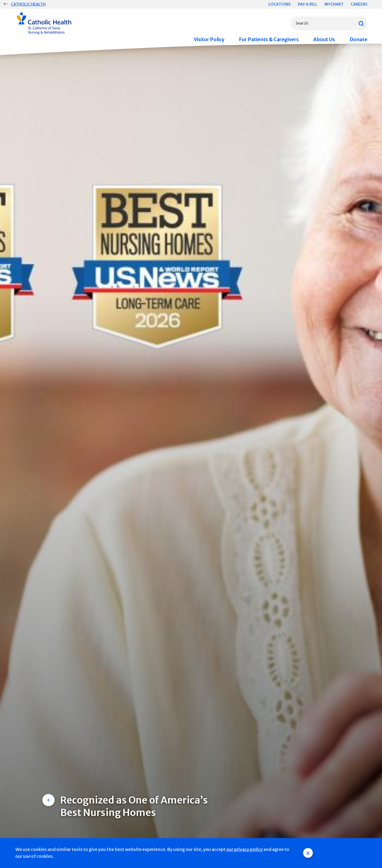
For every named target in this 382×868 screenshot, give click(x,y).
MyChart (334, 4)
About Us (324, 39)
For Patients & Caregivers (269, 39)
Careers (359, 4)
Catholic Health (28, 4)
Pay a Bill (308, 4)
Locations (280, 4)
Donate (358, 39)
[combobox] (329, 23)
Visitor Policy (209, 39)
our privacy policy (244, 849)
